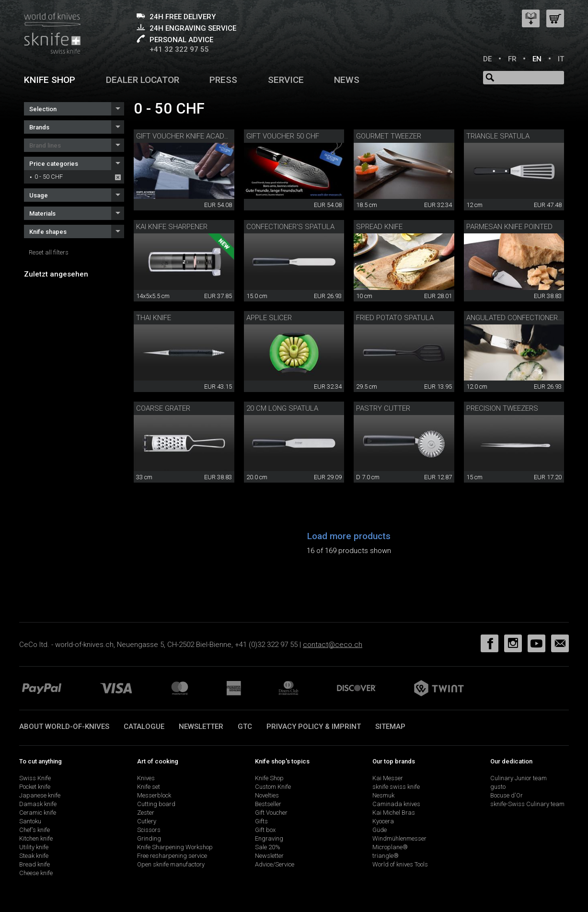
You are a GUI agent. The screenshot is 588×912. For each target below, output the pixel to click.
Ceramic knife (38, 813)
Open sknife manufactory (171, 864)
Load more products (349, 536)
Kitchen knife (36, 838)
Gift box (265, 830)
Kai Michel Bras (394, 813)
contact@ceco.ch (333, 645)
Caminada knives (396, 804)
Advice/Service (275, 864)
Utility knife (34, 847)
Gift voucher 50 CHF (283, 136)
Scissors (149, 830)
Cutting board (156, 804)
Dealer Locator (143, 80)
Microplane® (390, 847)
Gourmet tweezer (389, 136)
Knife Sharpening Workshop (175, 847)
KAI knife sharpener (172, 227)
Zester (146, 813)
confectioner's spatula (290, 227)
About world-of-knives (64, 727)
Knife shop (50, 80)
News (347, 80)
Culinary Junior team (519, 778)
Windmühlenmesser (399, 838)
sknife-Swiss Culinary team (527, 804)
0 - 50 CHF (49, 177)
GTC (245, 727)
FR (512, 59)
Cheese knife (36, 873)
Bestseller (268, 804)
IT (561, 59)
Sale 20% (268, 847)
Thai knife (154, 318)
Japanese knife (40, 795)
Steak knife (34, 856)
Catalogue (144, 727)
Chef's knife (35, 830)
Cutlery (147, 821)
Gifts (261, 821)
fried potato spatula (395, 318)
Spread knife (379, 227)
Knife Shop (269, 778)
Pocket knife (35, 787)
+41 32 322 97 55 (179, 49)
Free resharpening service (172, 856)
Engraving (269, 838)
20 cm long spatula (282, 408)
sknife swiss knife (396, 787)
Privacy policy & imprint (314, 727)
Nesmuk (383, 795)
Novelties (267, 795)
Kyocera (383, 821)
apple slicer (269, 318)
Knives (146, 778)
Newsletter (201, 727)
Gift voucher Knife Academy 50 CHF (200, 136)
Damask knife (38, 804)
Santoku (30, 821)
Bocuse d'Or (507, 795)
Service (286, 80)
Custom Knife (273, 787)
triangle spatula (498, 136)
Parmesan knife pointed (509, 227)
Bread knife (35, 864)
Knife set (149, 787)
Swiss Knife (35, 778)
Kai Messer (388, 778)
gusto (498, 787)
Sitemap (390, 727)
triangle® (386, 856)
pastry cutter (383, 408)
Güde (380, 830)
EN (537, 59)
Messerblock (154, 795)
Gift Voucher (271, 813)
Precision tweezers (502, 408)
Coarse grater (163, 408)
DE (487, 59)
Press (223, 80)
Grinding (149, 838)
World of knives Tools (400, 864)
